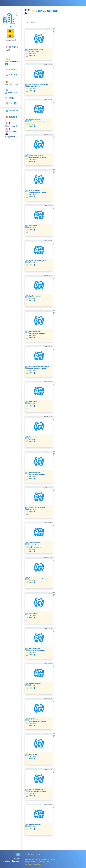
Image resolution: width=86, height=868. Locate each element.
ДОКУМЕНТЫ (11, 91)
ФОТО (11, 103)
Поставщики (11, 131)
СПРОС (11, 70)
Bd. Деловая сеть (32, 854)
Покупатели (10, 126)
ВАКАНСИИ (12, 111)
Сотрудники (10, 137)
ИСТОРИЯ (11, 117)
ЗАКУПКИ (11, 75)
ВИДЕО (10, 98)
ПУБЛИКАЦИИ (12, 83)
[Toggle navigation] (5, 3)
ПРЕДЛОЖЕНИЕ (12, 61)
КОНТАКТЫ (12, 49)
